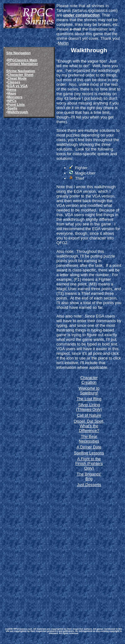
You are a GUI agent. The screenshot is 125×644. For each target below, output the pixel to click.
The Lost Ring (89, 399)
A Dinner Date (89, 447)
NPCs (12, 101)
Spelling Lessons (89, 453)
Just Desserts (89, 485)
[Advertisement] (62, 552)
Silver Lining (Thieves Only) (89, 407)
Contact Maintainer (23, 64)
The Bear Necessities (89, 439)
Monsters (15, 97)
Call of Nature (89, 415)
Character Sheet (20, 75)
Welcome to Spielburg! (89, 391)
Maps (12, 93)
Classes (14, 82)
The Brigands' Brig (89, 476)
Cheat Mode (17, 78)
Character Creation (89, 380)
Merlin (63, 43)
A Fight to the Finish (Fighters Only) (89, 463)
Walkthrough (18, 112)
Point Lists (16, 104)
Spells (12, 108)
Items (12, 90)
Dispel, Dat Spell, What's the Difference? (89, 426)
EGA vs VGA (18, 86)
